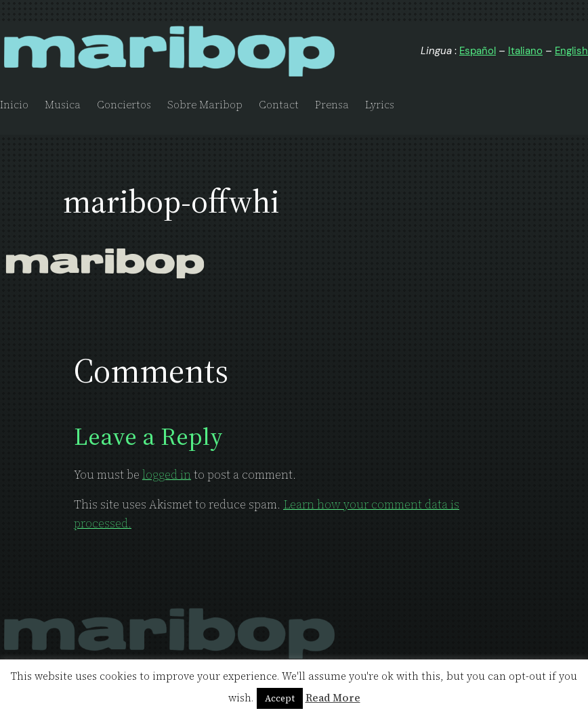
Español (478, 51)
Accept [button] (280, 698)
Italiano (525, 51)
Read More (333, 698)
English (571, 51)
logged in (167, 475)
